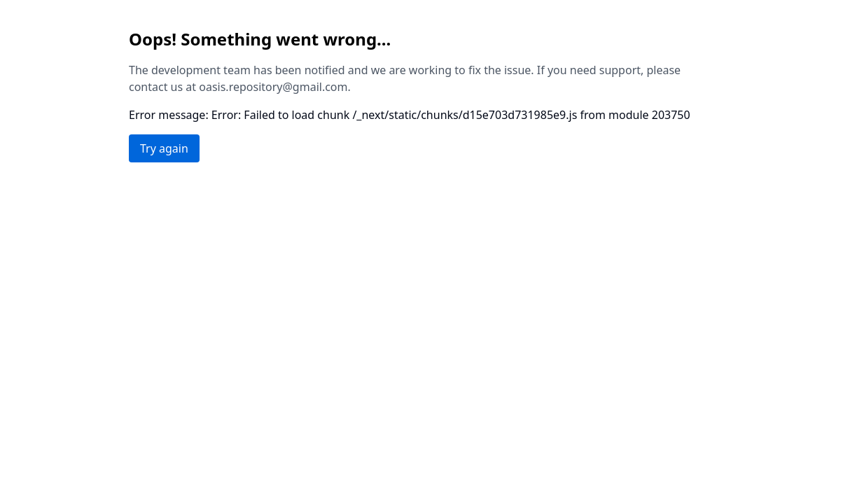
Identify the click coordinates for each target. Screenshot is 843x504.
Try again (164, 148)
